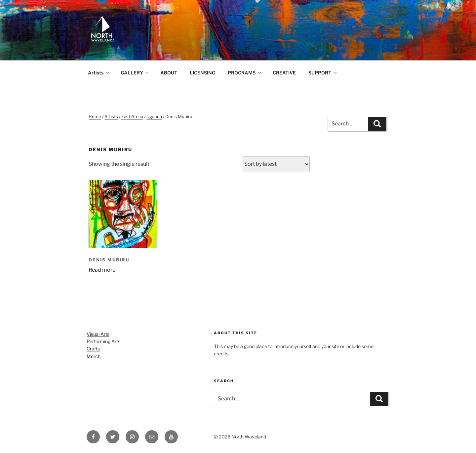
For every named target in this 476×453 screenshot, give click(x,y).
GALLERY (135, 73)
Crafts (93, 349)
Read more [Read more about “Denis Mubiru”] (102, 270)
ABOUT (169, 73)
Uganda (154, 116)
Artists (99, 73)
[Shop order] (276, 164)
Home (95, 116)
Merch (94, 356)
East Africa (132, 116)
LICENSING (202, 73)
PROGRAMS (245, 73)
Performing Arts (103, 341)
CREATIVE (284, 73)
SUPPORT (323, 73)
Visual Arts (98, 334)
